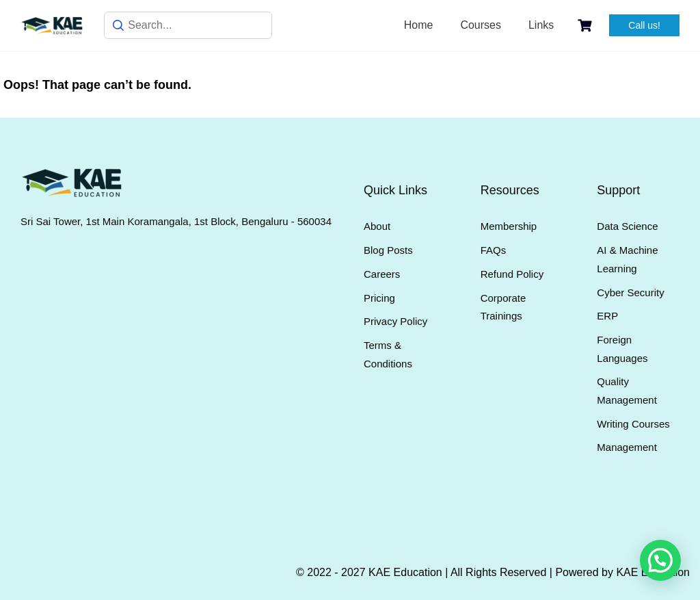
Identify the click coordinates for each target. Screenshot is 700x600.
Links (541, 25)
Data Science (627, 226)
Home (419, 25)
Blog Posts (388, 250)
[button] (660, 560)
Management (627, 447)
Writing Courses (633, 424)
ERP (607, 316)
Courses (481, 25)
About (377, 226)
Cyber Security (630, 292)
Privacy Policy (395, 321)
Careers (382, 274)
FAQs (494, 250)
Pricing (379, 298)
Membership (509, 226)
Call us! (644, 25)
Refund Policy (512, 274)
